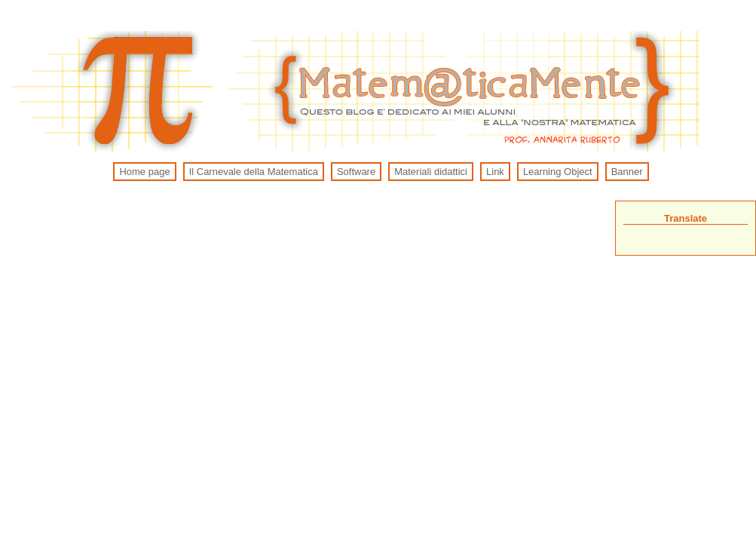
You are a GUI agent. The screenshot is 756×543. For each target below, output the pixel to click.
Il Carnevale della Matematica (254, 172)
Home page (144, 172)
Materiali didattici (431, 172)
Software (356, 172)
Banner (627, 172)
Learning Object (558, 172)
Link (495, 172)
